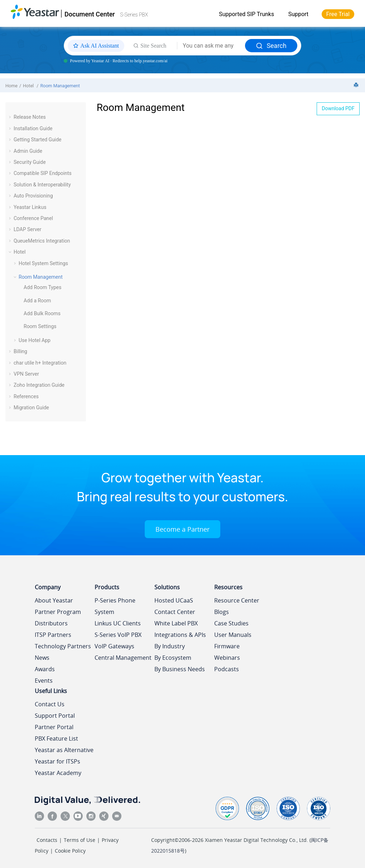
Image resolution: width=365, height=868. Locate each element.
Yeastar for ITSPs (57, 761)
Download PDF (338, 108)
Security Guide (30, 162)
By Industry (170, 646)
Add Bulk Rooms (42, 313)
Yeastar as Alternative (64, 750)
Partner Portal (54, 727)
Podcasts (227, 669)
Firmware (227, 646)
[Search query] (211, 46)
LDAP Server (28, 229)
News (42, 658)
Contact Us (50, 704)
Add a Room (37, 301)
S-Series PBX (134, 15)
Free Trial (338, 14)
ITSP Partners (53, 635)
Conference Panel (33, 218)
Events (44, 681)
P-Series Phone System (115, 606)
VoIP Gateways (114, 646)
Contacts (47, 840)
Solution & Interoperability (42, 185)
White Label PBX (176, 623)
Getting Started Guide (38, 140)
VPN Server (26, 374)
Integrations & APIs (180, 635)
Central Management (123, 658)
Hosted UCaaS (174, 600)
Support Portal (55, 716)
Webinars (227, 658)
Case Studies (231, 623)
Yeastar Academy (58, 773)
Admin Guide (28, 151)
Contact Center (175, 612)
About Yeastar (54, 600)
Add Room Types (42, 287)
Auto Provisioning (33, 196)
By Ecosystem (173, 658)
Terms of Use (80, 840)
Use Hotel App (35, 340)
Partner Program (58, 612)
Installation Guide (33, 128)
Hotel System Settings (43, 263)
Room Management (60, 86)
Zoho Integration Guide (39, 385)
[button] (11, 117)
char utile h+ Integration (40, 363)
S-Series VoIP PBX (118, 635)
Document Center (90, 14)
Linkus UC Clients (118, 623)
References (26, 396)
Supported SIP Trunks (246, 14)
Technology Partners (63, 646)
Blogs (222, 612)
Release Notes (30, 117)
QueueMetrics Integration (42, 241)
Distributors (51, 623)
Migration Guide (31, 408)
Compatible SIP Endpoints (43, 173)
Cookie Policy (70, 851)
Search (271, 46)
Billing (20, 351)
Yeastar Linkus (30, 207)
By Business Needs (180, 669)
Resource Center (237, 600)
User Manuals (233, 635)
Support (298, 14)
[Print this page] (357, 85)
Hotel (29, 86)
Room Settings (40, 326)
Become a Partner (182, 529)
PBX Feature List (56, 738)
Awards (45, 669)
